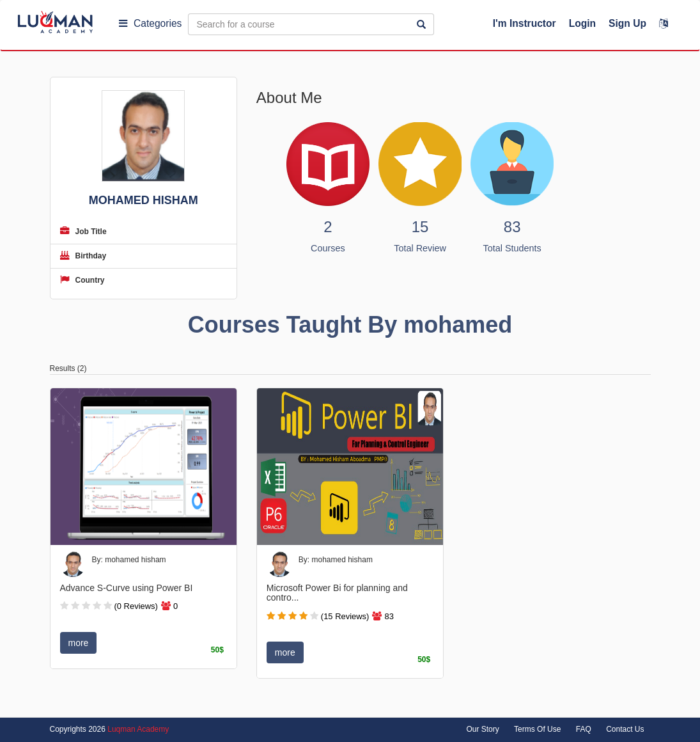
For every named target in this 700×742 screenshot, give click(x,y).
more (79, 643)
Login (582, 23)
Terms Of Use (537, 729)
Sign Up (627, 23)
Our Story (482, 729)
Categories (150, 23)
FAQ (584, 729)
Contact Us (625, 729)
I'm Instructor (525, 23)
